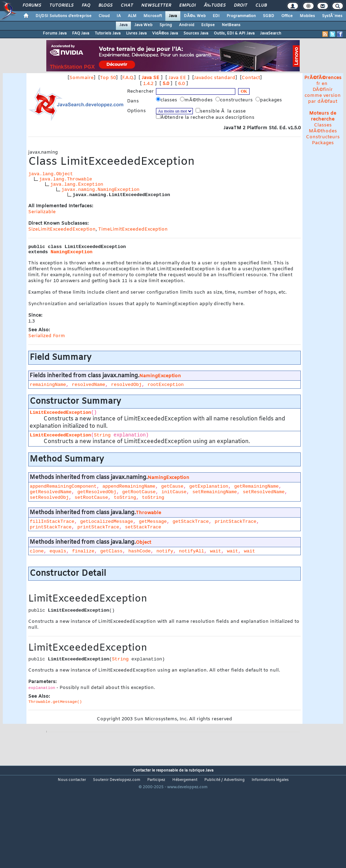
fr (318, 84)
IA (119, 16)
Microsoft (153, 16)
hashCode (140, 551)
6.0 (182, 84)
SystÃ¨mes (332, 16)
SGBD (269, 16)
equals (58, 551)
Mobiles (307, 16)
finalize (83, 551)
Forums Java (55, 33)
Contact (251, 78)
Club (261, 6)
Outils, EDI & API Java (234, 33)
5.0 (166, 84)
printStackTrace (236, 522)
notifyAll (191, 551)
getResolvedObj (97, 492)
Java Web (143, 25)
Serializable (42, 212)
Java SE (151, 78)
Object (143, 542)
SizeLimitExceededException (62, 229)
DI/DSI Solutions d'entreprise (64, 16)
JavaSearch (271, 33)
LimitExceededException (60, 413)
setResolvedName (264, 492)
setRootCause (91, 498)
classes (167, 100)
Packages (323, 143)
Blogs (105, 6)
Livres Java (136, 33)
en (325, 84)
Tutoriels (61, 6)
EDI (216, 16)
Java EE (177, 78)
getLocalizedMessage (107, 522)
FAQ (86, 6)
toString (125, 498)
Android (187, 25)
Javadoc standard (215, 78)
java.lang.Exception (77, 184)
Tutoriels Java (108, 33)
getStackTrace (191, 522)
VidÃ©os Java (165, 33)
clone (37, 551)
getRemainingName (257, 486)
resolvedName (88, 385)
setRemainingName (215, 492)
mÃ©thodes (197, 100)
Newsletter (156, 6)
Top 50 (108, 78)
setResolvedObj (49, 498)
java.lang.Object (50, 174)
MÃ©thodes (323, 131)
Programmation (241, 16)
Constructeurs (323, 137)
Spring (166, 25)
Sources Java (196, 33)
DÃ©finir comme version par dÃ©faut (323, 96)
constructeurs (235, 100)
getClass (111, 551)
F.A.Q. (128, 78)
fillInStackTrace (52, 522)
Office (287, 16)
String (102, 435)
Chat (127, 6)
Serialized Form (47, 336)
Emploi (187, 6)
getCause (172, 486)
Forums (32, 6)
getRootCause (139, 492)
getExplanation (209, 486)
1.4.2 (148, 84)
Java (173, 16)
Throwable (148, 513)
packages (269, 100)
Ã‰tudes (215, 6)
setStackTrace (143, 527)
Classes (323, 125)
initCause (174, 492)
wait (215, 551)
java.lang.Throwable (65, 179)
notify (165, 551)
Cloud (104, 16)
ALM (132, 16)
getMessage (153, 522)
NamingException (71, 252)
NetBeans (231, 25)
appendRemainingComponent (63, 486)
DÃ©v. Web (195, 16)
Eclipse (208, 25)
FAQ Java (81, 33)
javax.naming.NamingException (100, 190)
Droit (241, 6)
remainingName (48, 385)
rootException (166, 385)
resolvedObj (126, 385)
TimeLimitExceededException (133, 229)
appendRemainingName (129, 486)
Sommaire (81, 78)
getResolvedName (50, 492)
